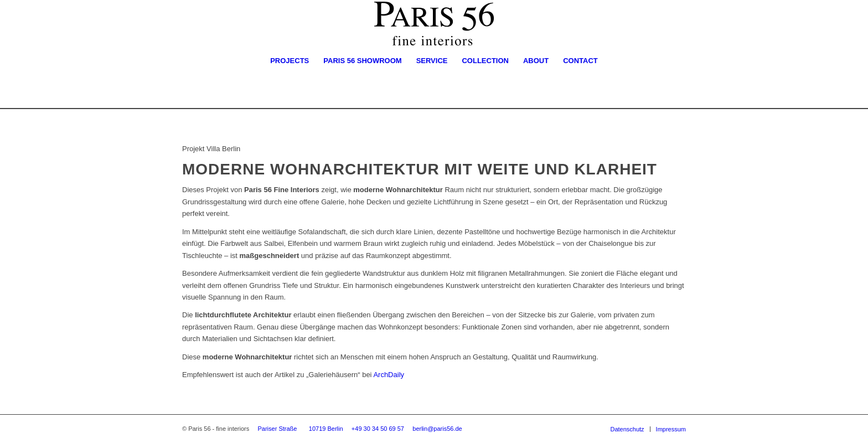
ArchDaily (389, 375)
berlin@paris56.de (437, 429)
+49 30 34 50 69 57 (378, 429)
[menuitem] (290, 61)
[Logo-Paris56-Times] (434, 24)
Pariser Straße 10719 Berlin (301, 429)
